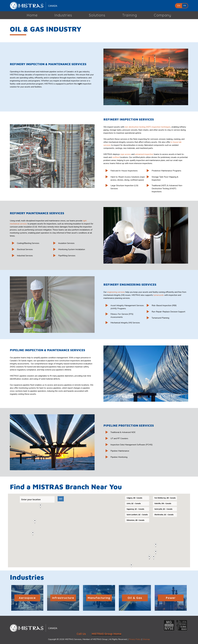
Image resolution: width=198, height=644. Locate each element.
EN (179, 6)
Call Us (81, 634)
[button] (34, 534)
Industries (63, 15)
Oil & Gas (135, 598)
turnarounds (159, 295)
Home (32, 15)
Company (163, 15)
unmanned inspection (144, 154)
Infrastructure (63, 598)
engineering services (116, 292)
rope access (126, 154)
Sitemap (146, 639)
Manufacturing (99, 598)
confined (116, 157)
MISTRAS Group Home (107, 634)
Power (171, 598)
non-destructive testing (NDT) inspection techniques (148, 127)
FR (185, 6)
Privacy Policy (135, 639)
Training (130, 15)
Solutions (97, 15)
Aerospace (27, 598)
